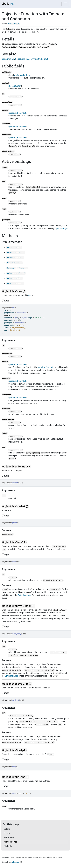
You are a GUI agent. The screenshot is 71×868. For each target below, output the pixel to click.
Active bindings (11, 842)
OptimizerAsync (62, 228)
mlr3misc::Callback (22, 75)
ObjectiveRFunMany (24, 59)
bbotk (5, 4)
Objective (7, 308)
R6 (29, 295)
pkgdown (16, 862)
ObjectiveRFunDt (41, 59)
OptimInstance (24, 595)
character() (15, 105)
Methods (8, 846)
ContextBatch (15, 86)
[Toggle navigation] (65, 4)
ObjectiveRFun (8, 59)
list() (13, 577)
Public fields (9, 837)
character (21, 313)
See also (7, 833)
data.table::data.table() (21, 716)
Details (7, 829)
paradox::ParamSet (18, 113)
